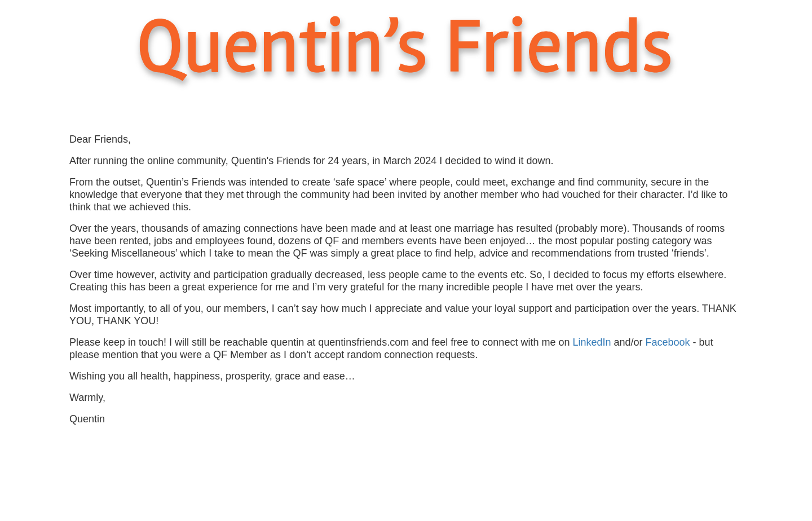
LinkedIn (593, 342)
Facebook (669, 342)
